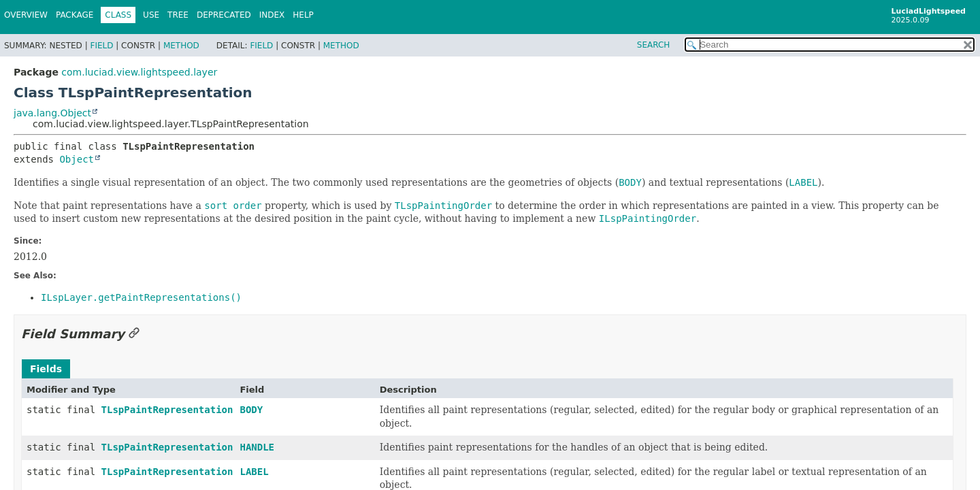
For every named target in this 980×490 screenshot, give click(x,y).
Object (77, 159)
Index (272, 15)
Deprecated (224, 15)
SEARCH (654, 45)
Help (303, 15)
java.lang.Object (52, 113)
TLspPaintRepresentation (167, 410)
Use (151, 15)
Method (181, 46)
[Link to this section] (134, 334)
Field (101, 46)
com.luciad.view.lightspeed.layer (139, 72)
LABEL (254, 472)
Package (75, 15)
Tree (178, 15)
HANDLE (257, 447)
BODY (251, 410)
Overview (26, 15)
